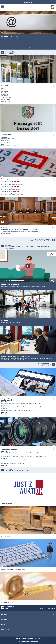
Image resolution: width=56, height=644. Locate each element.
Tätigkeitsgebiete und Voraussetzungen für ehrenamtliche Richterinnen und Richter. (20, 231)
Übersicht (18, 638)
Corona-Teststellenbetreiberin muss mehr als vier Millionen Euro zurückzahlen (19, 410)
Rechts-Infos (5, 629)
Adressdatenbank (8, 602)
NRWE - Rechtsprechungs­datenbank (16, 356)
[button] (28, 47)
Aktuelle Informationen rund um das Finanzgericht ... (13, 39)
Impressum (38, 638)
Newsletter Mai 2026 (10, 36)
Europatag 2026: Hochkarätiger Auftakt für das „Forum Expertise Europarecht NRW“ (20, 403)
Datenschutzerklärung (28, 638)
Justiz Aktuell (7, 399)
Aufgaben (4, 620)
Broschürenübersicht (6, 234)
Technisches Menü (27, 2)
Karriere (5, 321)
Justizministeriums (9, 449)
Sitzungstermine (8, 179)
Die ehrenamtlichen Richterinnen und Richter (19, 229)
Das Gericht (5, 615)
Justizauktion (7, 503)
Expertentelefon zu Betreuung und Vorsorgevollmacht (13, 414)
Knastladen (6, 536)
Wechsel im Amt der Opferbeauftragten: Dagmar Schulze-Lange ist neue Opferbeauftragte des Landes (24, 407)
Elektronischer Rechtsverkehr (13, 569)
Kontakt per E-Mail (5, 101)
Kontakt (5, 86)
